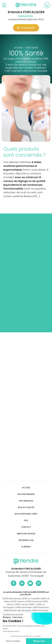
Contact (26, 527)
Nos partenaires (26, 494)
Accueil (26, 488)
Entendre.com (26, 540)
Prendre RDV (26, 28)
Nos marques (26, 501)
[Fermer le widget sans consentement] (13, 614)
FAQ (26, 520)
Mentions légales (26, 534)
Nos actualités (26, 507)
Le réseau (26, 547)
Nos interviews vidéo (26, 514)
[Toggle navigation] (4, 5)
